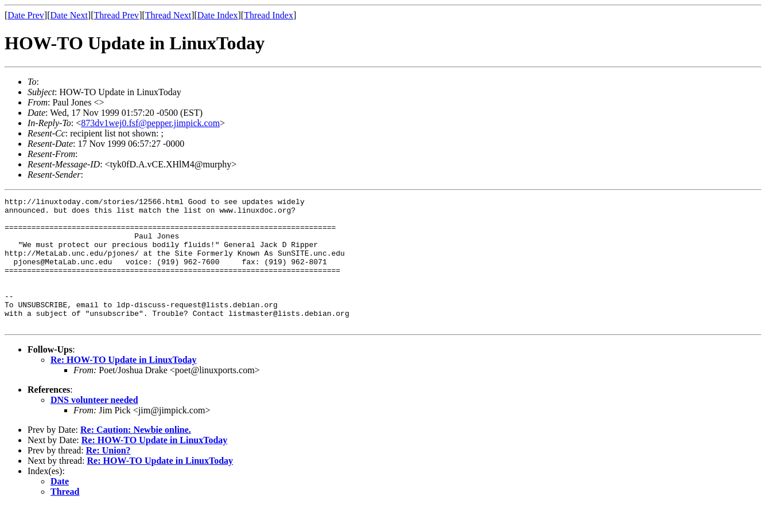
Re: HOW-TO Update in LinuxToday (124, 386)
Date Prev (26, 15)
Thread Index (269, 15)
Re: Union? (108, 476)
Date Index (218, 15)
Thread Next (168, 15)
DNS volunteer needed (94, 426)
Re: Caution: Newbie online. (136, 455)
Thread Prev (116, 15)
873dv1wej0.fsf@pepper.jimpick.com (150, 123)
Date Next (69, 15)
